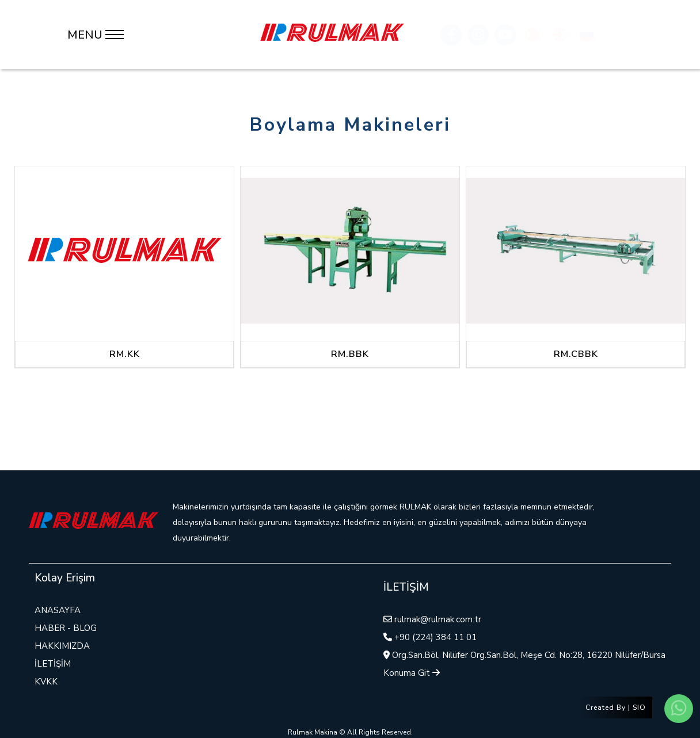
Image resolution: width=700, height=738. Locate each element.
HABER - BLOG (66, 628)
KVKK (46, 682)
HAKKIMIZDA (62, 646)
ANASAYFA (58, 610)
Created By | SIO (616, 707)
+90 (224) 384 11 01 (435, 637)
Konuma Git (412, 673)
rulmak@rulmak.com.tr (438, 619)
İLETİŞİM (53, 664)
